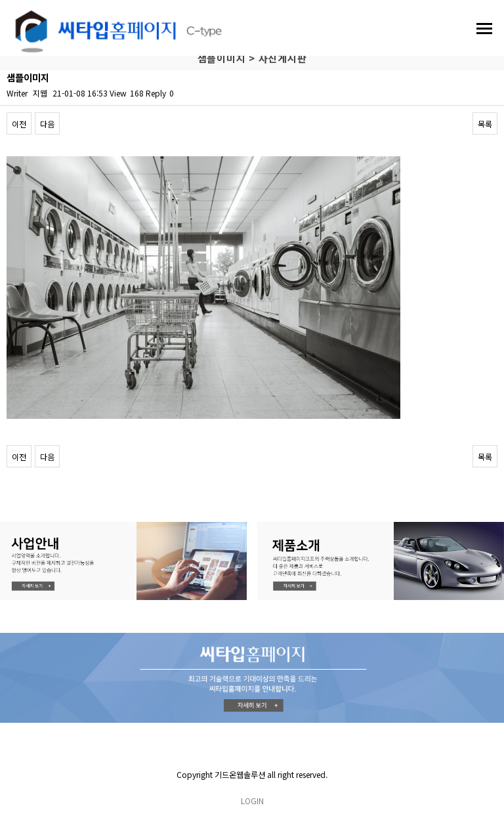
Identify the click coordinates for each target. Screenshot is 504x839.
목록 (485, 124)
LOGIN (252, 801)
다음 (47, 124)
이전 (19, 124)
